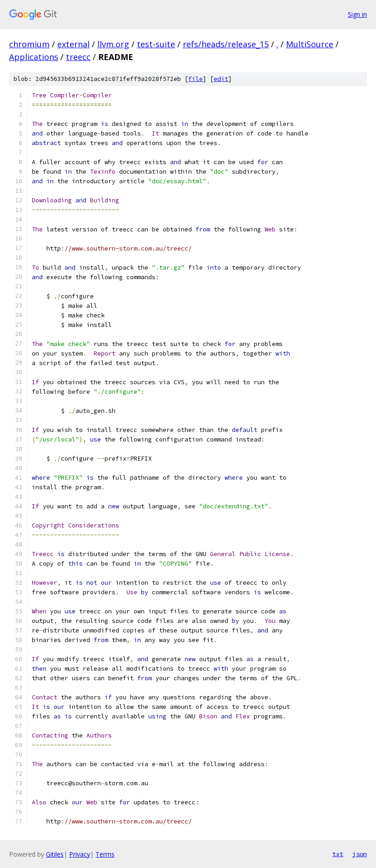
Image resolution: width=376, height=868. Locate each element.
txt (338, 854)
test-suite (156, 44)
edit (221, 79)
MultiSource (310, 44)
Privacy (80, 854)
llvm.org (113, 44)
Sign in (357, 14)
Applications (34, 57)
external (73, 44)
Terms (105, 854)
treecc (78, 57)
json (360, 854)
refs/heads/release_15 (226, 44)
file (196, 79)
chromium (29, 44)
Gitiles (55, 854)
